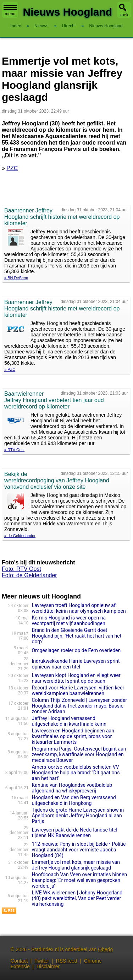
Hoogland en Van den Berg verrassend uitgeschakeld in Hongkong (74, 800)
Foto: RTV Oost (21, 569)
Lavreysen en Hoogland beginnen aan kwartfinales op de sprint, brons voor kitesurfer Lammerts (73, 736)
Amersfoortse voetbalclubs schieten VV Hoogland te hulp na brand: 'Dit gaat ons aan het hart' (76, 773)
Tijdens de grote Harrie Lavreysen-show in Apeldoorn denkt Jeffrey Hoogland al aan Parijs (78, 816)
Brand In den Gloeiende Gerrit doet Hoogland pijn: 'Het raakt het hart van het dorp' (76, 636)
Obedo (105, 949)
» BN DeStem (16, 278)
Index (16, 26)
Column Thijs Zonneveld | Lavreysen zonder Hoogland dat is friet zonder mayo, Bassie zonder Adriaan (79, 706)
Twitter (42, 961)
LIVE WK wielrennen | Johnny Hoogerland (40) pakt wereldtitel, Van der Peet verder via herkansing (77, 898)
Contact (19, 961)
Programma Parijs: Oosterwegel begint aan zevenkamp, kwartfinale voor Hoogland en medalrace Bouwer (79, 754)
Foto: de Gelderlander (29, 575)
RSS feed (67, 961)
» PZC (10, 369)
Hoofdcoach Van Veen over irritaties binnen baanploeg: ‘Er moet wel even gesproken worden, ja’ (79, 880)
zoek (124, 15)
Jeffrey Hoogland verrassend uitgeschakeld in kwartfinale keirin (69, 721)
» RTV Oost (14, 450)
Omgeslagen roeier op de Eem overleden (76, 650)
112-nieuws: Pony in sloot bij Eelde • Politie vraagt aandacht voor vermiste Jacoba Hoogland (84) (79, 850)
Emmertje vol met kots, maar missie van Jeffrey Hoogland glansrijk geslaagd (76, 865)
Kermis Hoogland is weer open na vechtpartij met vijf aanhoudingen (69, 621)
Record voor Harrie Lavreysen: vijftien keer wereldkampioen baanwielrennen (78, 691)
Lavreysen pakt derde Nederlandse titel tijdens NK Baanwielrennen (74, 833)
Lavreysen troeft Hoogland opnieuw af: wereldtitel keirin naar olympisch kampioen (79, 608)
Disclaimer (48, 967)
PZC (12, 168)
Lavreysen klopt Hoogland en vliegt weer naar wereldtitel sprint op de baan (76, 678)
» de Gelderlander (20, 536)
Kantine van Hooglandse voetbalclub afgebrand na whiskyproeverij (72, 788)
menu (10, 11)
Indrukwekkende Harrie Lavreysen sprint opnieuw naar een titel (76, 664)
